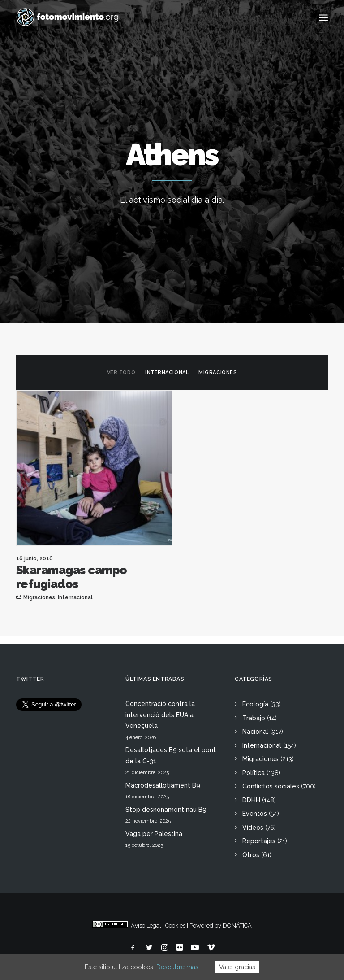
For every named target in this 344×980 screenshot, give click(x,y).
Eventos (255, 814)
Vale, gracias (237, 967)
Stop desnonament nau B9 (166, 810)
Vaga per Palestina (154, 834)
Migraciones (218, 372)
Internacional (167, 372)
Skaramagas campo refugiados (72, 577)
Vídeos (253, 828)
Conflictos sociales (271, 786)
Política (254, 773)
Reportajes (259, 841)
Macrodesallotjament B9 (163, 785)
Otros (251, 855)
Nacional (255, 732)
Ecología (255, 704)
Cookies (175, 926)
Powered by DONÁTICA (221, 926)
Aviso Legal (146, 926)
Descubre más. (178, 967)
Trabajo (254, 718)
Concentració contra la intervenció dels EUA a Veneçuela (160, 715)
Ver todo (121, 372)
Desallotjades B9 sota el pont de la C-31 (171, 756)
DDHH (251, 800)
